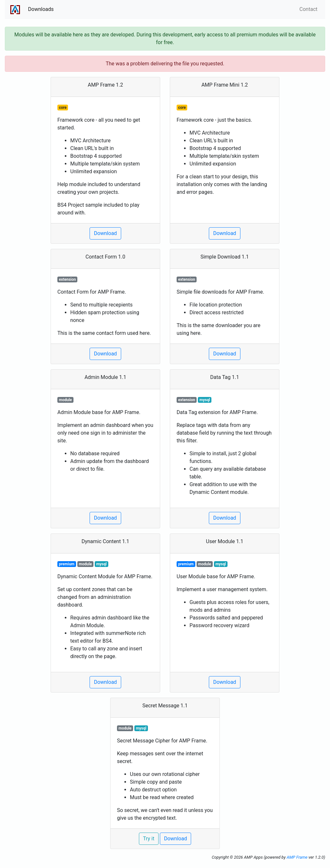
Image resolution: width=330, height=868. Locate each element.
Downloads (41, 9)
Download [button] (105, 233)
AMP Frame (297, 857)
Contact (308, 9)
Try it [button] (149, 839)
